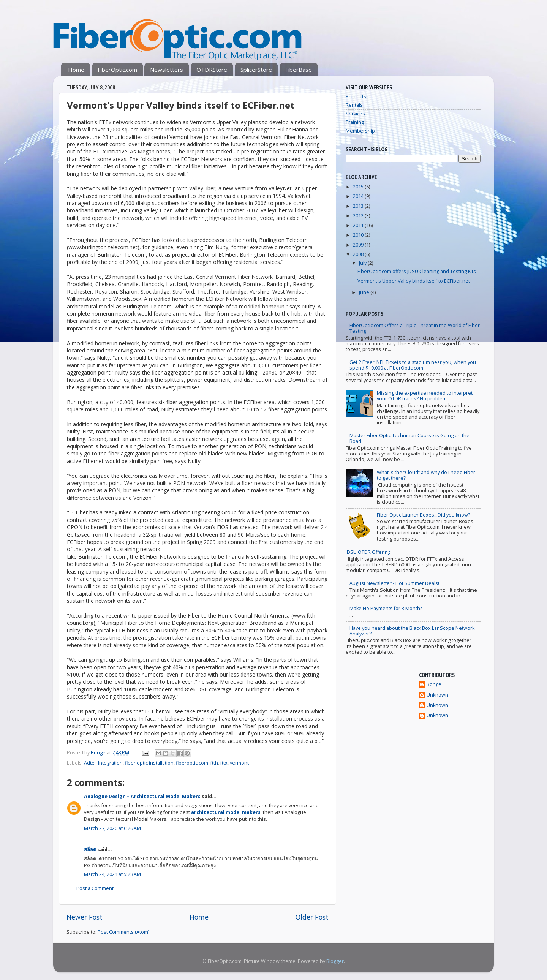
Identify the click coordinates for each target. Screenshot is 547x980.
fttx (224, 763)
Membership (360, 131)
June (365, 292)
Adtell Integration (103, 763)
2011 (359, 225)
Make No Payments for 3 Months (386, 608)
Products (356, 97)
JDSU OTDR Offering (368, 552)
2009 (359, 245)
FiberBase (299, 70)
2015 (359, 187)
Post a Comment (95, 888)
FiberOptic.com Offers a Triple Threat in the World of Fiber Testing (415, 328)
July (363, 263)
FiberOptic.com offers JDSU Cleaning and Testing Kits (417, 271)
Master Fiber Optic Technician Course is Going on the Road (409, 438)
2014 (359, 196)
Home (76, 70)
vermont (239, 763)
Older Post (312, 917)
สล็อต (90, 850)
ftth (214, 763)
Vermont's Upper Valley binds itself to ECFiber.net (414, 281)
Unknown (437, 695)
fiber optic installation (149, 763)
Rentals (354, 105)
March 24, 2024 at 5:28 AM (112, 874)
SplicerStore (256, 70)
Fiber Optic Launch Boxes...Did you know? (424, 515)
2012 (359, 216)
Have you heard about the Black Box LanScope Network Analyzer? (412, 631)
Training (355, 122)
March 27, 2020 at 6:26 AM (112, 828)
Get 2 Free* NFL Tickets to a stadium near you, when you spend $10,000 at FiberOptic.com (413, 365)
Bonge (434, 684)
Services (355, 114)
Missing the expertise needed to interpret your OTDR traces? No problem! (425, 396)
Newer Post (85, 917)
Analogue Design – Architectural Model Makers (142, 796)
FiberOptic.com (117, 70)
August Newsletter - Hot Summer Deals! (394, 583)
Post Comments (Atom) (123, 932)
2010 (359, 235)
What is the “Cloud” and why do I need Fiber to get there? (426, 475)
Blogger (335, 961)
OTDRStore (212, 70)
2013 (359, 206)
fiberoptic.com (192, 763)
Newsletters (167, 70)
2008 (359, 254)
